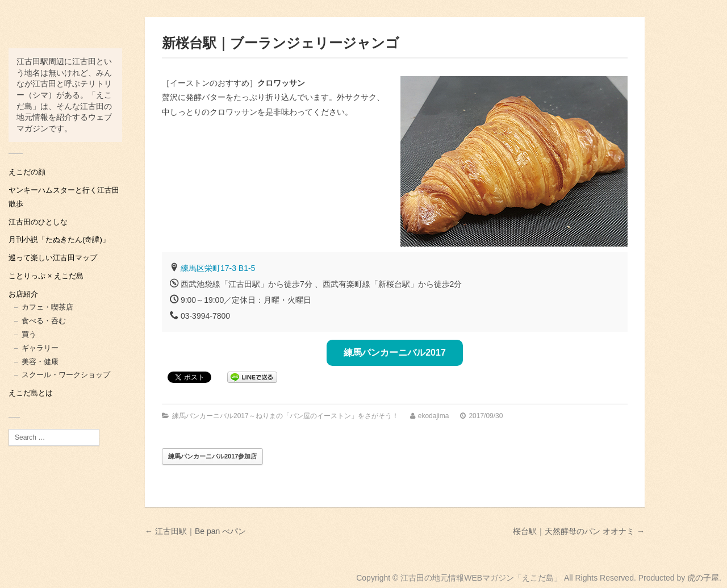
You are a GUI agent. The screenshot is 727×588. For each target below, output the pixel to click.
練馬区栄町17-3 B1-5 (218, 268)
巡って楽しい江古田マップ (53, 258)
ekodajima (434, 416)
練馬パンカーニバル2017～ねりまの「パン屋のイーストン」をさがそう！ (285, 416)
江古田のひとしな (38, 222)
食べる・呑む (44, 321)
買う (29, 334)
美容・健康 (40, 362)
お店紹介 (23, 294)
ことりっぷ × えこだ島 (46, 276)
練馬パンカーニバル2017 (395, 353)
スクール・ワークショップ (66, 375)
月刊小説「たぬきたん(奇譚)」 (59, 239)
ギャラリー (40, 348)
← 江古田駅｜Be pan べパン (195, 531)
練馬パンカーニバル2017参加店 (212, 456)
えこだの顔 (27, 172)
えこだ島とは (31, 393)
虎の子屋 (703, 578)
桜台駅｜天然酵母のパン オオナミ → (579, 531)
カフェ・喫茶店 (47, 307)
